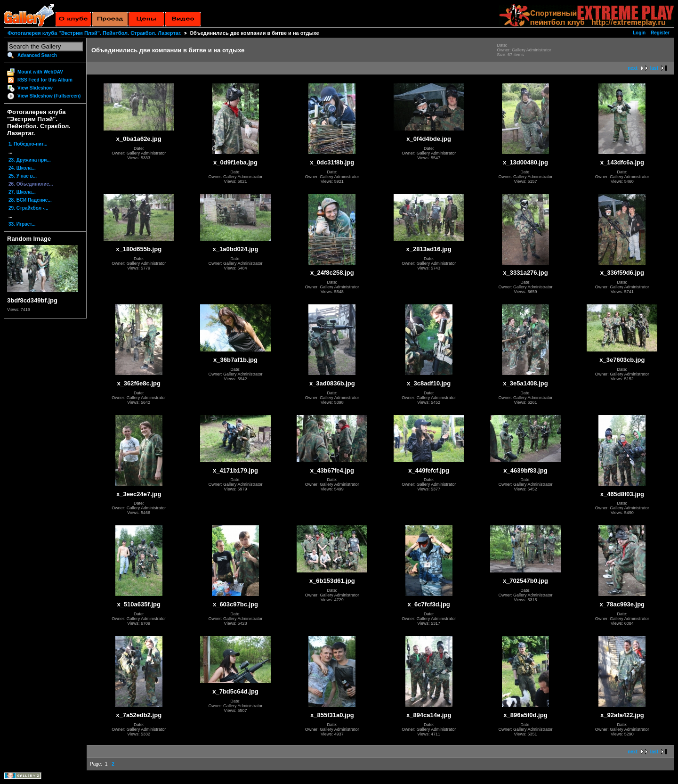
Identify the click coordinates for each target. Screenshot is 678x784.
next (633, 68)
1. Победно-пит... (28, 144)
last (654, 68)
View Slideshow (35, 88)
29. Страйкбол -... (28, 208)
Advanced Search (37, 55)
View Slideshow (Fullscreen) (49, 96)
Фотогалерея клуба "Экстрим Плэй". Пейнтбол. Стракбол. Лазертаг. (94, 33)
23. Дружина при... (30, 160)
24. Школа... (22, 168)
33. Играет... (22, 224)
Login (639, 33)
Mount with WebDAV (40, 72)
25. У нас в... (23, 176)
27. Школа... (22, 192)
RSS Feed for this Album (45, 80)
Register (660, 33)
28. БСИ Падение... (30, 200)
